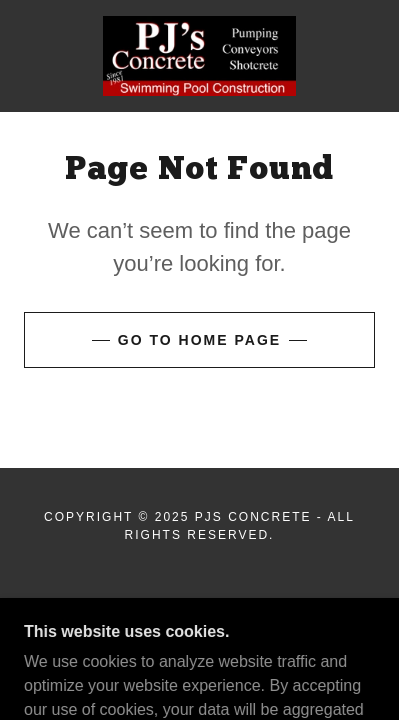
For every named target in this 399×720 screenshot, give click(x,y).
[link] (199, 56)
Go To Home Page (199, 340)
